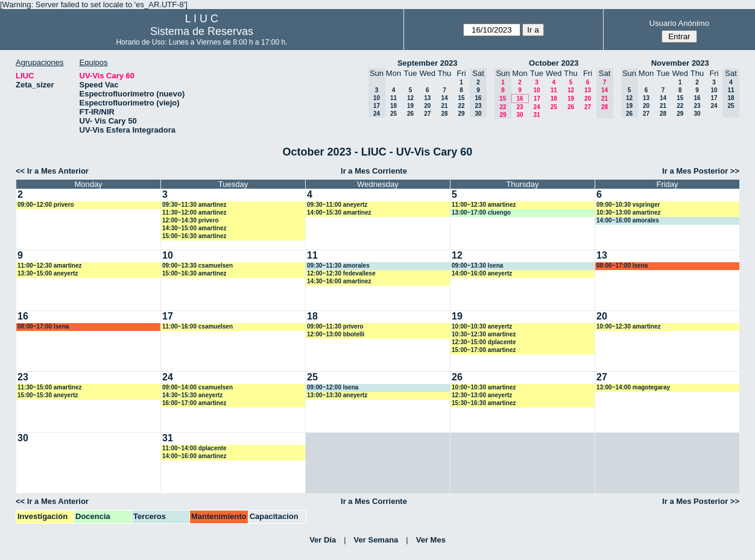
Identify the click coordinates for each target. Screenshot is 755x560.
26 (410, 114)
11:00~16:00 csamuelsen (197, 326)
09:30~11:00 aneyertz (337, 205)
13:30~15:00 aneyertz (48, 273)
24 (536, 107)
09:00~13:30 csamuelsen (197, 266)
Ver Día (323, 540)
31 (536, 115)
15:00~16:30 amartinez (194, 236)
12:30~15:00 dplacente (484, 342)
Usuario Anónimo (679, 23)
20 (427, 106)
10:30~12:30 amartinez (484, 334)
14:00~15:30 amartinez (339, 212)
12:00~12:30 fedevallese (341, 273)
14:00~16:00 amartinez (194, 456)
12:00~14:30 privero (191, 220)
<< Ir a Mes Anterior (52, 171)
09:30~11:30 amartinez (194, 205)
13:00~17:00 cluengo (481, 212)
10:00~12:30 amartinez (628, 326)
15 (461, 98)
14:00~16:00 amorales (628, 220)
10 (536, 90)
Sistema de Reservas (202, 31)
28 (444, 114)
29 (461, 114)
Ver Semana (376, 540)
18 (393, 106)
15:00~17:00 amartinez (484, 350)
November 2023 (680, 63)
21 (444, 106)
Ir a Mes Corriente (374, 171)
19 (410, 106)
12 (410, 98)
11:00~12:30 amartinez (484, 205)
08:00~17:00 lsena (622, 266)
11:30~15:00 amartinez (49, 387)
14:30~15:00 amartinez (194, 228)
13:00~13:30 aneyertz (337, 395)
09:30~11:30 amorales (338, 266)
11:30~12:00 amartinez (194, 212)
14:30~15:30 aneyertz (192, 395)
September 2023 (428, 63)
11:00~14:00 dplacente (194, 448)
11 (393, 98)
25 (393, 114)
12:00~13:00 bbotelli (336, 334)
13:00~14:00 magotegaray (633, 387)
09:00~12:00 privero (46, 205)
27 (427, 114)
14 (444, 98)
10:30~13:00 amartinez (628, 212)
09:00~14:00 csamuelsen (197, 387)
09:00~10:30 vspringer (628, 205)
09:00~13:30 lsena (477, 266)
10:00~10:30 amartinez (484, 387)
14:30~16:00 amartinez (339, 281)
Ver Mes (431, 540)
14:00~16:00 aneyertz (482, 273)
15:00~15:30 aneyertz (48, 395)
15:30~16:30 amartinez (484, 403)
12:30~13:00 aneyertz (482, 395)
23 (520, 107)
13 (427, 98)
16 (520, 99)
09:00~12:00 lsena (333, 387)
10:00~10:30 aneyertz (482, 326)
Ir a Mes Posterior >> (701, 171)
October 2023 (554, 63)
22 (461, 106)
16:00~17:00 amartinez (194, 403)
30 (520, 115)
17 (537, 99)
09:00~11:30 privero (335, 326)
